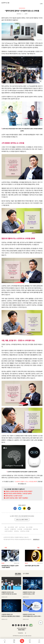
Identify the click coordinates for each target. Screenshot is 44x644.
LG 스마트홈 (29, 527)
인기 (39, 642)
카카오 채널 (27, 625)
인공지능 (17, 531)
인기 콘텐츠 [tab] (26, 574)
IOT (17, 527)
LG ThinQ (22, 527)
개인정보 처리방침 (21, 630)
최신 (30, 642)
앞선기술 (36, 529)
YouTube (16, 625)
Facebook (13, 625)
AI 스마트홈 (11, 527)
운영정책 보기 (36, 539)
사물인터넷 (13, 529)
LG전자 (7, 529)
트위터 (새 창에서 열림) (20, 508)
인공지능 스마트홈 (25, 531)
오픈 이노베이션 (9, 531)
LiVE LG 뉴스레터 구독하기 (22, 520)
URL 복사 (29, 508)
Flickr (24, 625)
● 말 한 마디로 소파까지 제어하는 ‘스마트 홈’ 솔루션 (18, 493)
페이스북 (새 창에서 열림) (15, 508)
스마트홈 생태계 (28, 529)
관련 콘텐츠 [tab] (18, 573)
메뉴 (14, 642)
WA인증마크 (31, 625)
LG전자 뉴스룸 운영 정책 (21, 628)
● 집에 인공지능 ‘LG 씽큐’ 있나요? (13, 496)
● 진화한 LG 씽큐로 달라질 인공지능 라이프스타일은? (18, 491)
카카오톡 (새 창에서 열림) (24, 508)
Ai (6, 527)
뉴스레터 (41, 4)
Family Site (22, 633)
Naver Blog (21, 625)
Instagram (19, 625)
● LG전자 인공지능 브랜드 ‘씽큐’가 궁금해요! (16, 498)
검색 (22, 641)
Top (41, 623)
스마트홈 (20, 529)
